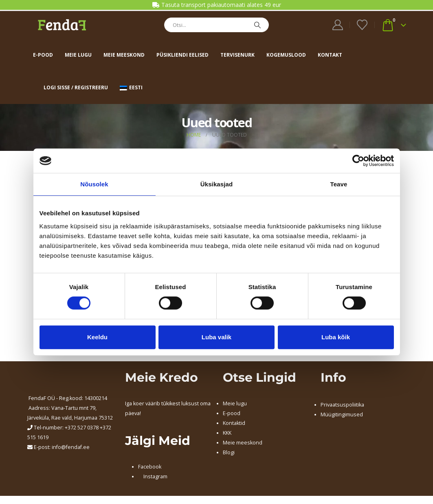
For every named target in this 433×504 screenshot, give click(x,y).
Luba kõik (336, 337)
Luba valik (216, 337)
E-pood (43, 55)
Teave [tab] (339, 184)
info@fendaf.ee (71, 447)
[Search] (257, 25)
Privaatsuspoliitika (342, 405)
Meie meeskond (124, 55)
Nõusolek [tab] (94, 184)
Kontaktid (234, 423)
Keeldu (97, 337)
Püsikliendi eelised (182, 55)
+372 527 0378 (82, 428)
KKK (227, 433)
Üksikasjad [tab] (216, 184)
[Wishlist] (362, 25)
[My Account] (337, 25)
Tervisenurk (237, 55)
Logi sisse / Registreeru (76, 87)
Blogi (229, 452)
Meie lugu (78, 55)
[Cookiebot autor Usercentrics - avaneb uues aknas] (358, 161)
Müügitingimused (342, 414)
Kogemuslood (286, 55)
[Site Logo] (62, 25)
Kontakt (330, 55)
